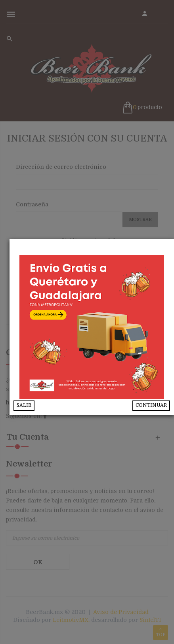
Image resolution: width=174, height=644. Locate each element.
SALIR (34, 405)
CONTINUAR (151, 405)
